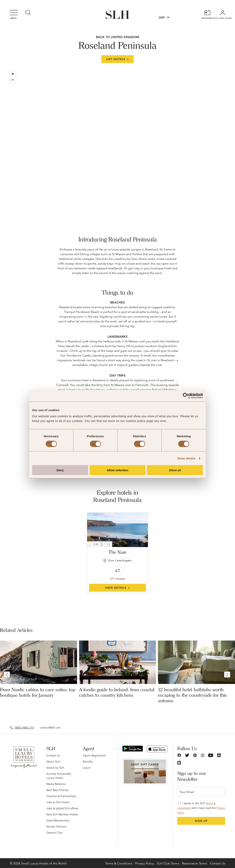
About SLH (53, 762)
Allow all (175, 470)
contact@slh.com (50, 728)
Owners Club (54, 833)
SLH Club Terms (168, 863)
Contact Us (53, 755)
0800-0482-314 (24, 728)
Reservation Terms (195, 863)
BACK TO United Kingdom (118, 37)
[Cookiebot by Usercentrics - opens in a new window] (186, 396)
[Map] (117, 143)
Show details (186, 458)
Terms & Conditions (119, 863)
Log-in (87, 768)
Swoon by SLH (55, 768)
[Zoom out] (13, 80)
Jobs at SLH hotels (58, 802)
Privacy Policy (145, 863)
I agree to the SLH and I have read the (201, 808)
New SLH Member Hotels (62, 814)
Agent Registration (94, 755)
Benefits (88, 762)
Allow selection (117, 470)
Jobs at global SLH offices (62, 808)
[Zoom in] (13, 74)
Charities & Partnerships (61, 796)
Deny (60, 470)
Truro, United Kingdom (120, 561)
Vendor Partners (56, 827)
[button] (102, 544)
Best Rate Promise (57, 790)
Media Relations (56, 784)
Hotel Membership (58, 820)
